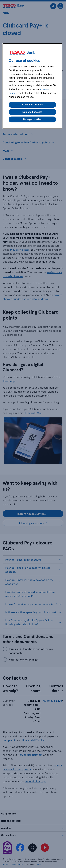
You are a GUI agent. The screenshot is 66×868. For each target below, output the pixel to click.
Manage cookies (32, 119)
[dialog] (32, 86)
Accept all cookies (32, 105)
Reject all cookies (32, 112)
